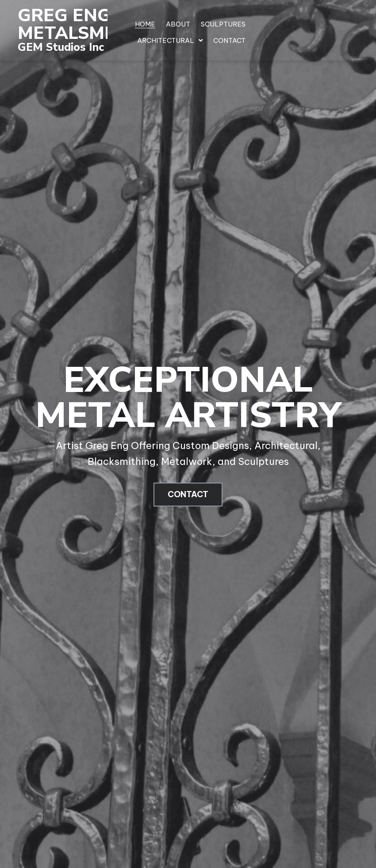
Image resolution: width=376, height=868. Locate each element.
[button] (188, 495)
